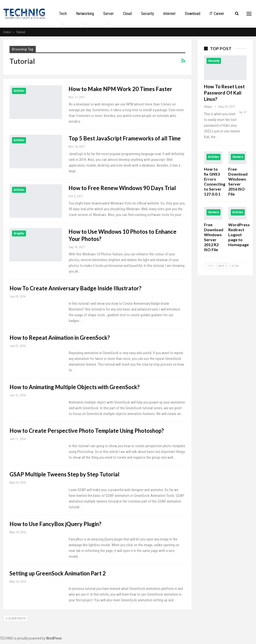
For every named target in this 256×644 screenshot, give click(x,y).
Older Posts (16, 619)
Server (108, 14)
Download (192, 14)
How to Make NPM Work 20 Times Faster (120, 89)
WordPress (54, 638)
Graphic (19, 233)
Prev (210, 266)
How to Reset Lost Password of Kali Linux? (224, 93)
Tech (63, 14)
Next (222, 266)
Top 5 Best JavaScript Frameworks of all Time (125, 138)
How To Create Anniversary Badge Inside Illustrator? (75, 288)
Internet (169, 14)
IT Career (217, 14)
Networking (85, 14)
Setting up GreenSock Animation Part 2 (58, 573)
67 (243, 112)
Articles (19, 91)
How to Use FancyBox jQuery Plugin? (55, 524)
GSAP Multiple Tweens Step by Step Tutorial (64, 474)
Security (147, 14)
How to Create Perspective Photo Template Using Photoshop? (87, 431)
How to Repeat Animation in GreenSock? (60, 338)
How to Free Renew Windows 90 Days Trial (122, 188)
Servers (238, 157)
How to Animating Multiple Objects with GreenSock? (74, 387)
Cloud (127, 14)
